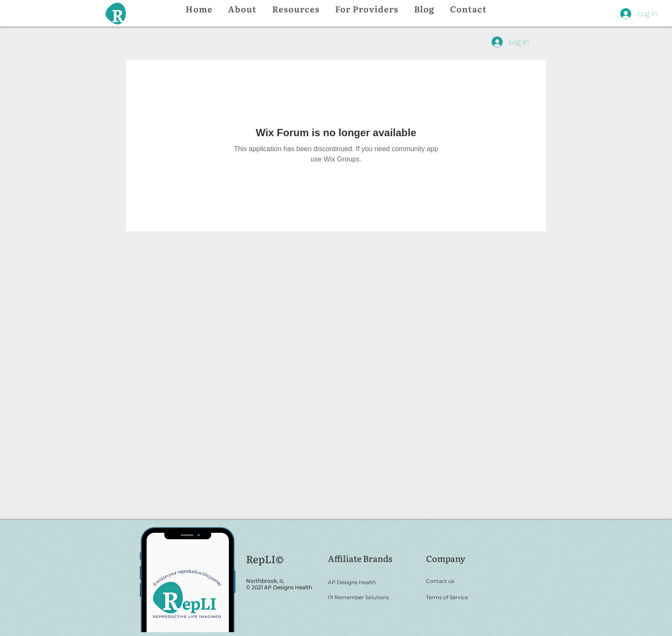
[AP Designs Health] (371, 582)
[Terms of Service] (462, 597)
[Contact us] (462, 581)
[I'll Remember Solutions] (371, 597)
